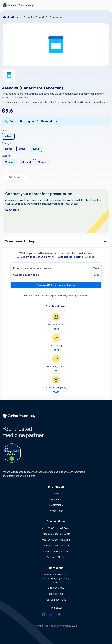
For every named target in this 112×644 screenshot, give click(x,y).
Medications (11, 17)
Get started (12, 210)
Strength (7, 143)
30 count (10, 162)
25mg (36, 149)
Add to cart (15, 177)
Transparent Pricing (56, 241)
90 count (43, 162)
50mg (22, 149)
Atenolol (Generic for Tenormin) (43, 17)
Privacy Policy (56, 511)
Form (5, 131)
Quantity (7, 156)
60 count (26, 162)
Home (56, 493)
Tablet (8, 136)
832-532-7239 (56, 594)
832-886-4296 (56, 588)
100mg (8, 149)
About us (56, 499)
